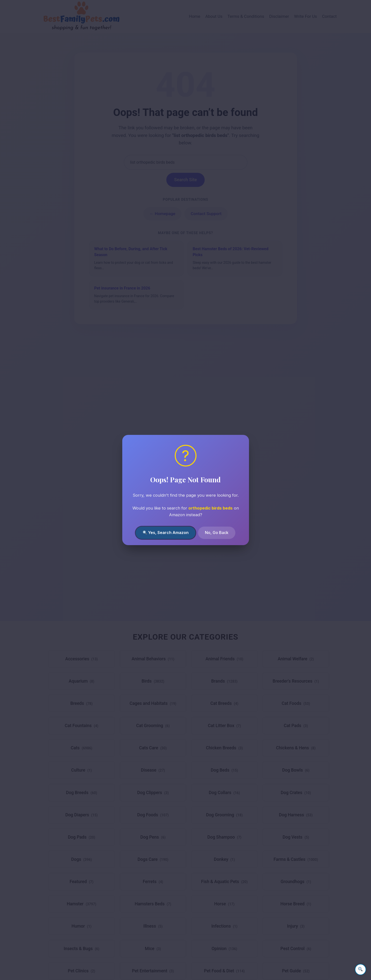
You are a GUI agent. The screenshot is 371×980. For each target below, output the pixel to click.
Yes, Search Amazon (166, 533)
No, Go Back (217, 533)
